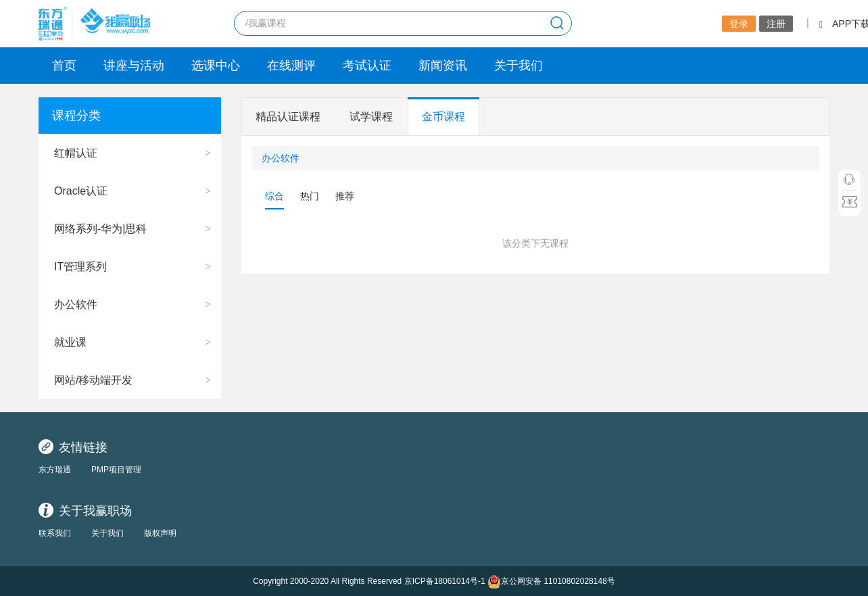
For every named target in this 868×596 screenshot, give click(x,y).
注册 (776, 24)
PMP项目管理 (116, 470)
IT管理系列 (80, 267)
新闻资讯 (443, 66)
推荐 (345, 196)
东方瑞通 (55, 470)
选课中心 (216, 66)
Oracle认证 (81, 191)
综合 (274, 196)
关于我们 (519, 66)
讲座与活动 (134, 66)
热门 (310, 196)
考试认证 (367, 66)
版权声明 (160, 533)
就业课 (70, 342)
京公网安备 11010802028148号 (551, 581)
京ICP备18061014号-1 (445, 581)
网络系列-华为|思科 (100, 229)
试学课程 (371, 117)
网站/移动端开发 (93, 380)
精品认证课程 (288, 117)
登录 (739, 24)
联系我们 (55, 533)
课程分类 (76, 116)
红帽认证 (76, 153)
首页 (64, 66)
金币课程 (443, 117)
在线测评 (291, 66)
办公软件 (76, 304)
